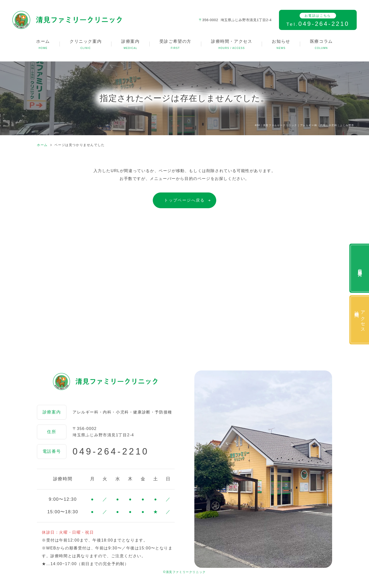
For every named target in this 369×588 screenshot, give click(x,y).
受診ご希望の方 (175, 45)
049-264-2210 (111, 452)
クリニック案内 (86, 45)
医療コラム (321, 45)
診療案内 (130, 45)
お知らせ (281, 45)
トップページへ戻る (184, 200)
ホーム (43, 45)
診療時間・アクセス (232, 45)
